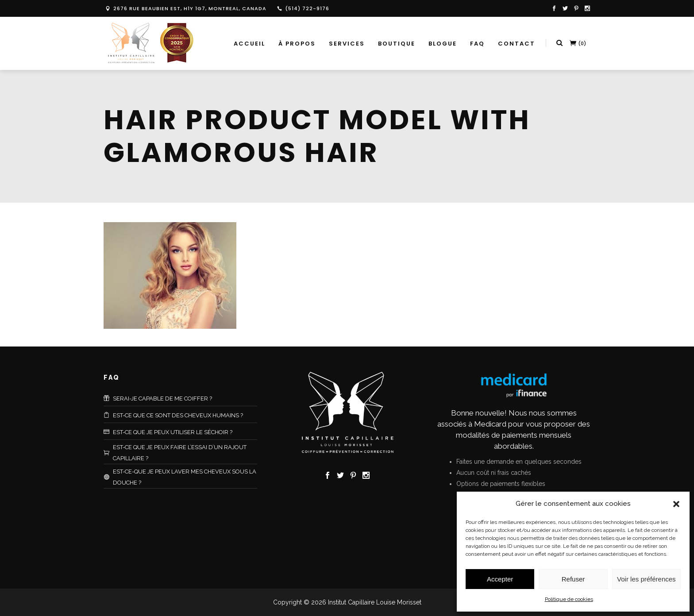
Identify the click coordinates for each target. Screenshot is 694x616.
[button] (676, 504)
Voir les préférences (646, 579)
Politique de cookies (569, 599)
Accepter (500, 579)
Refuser (573, 579)
